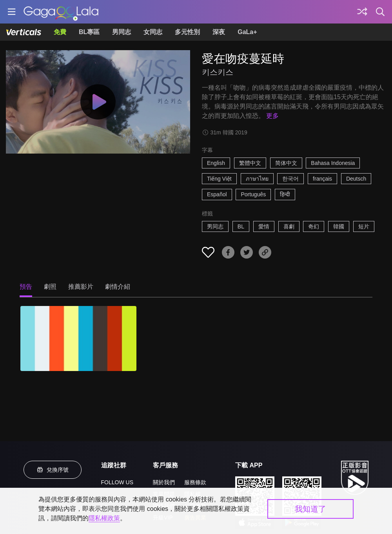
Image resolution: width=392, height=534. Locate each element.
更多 (272, 116)
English (216, 163)
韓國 (339, 226)
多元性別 (187, 32)
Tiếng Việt (219, 179)
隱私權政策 (104, 518)
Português (253, 194)
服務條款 (195, 482)
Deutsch (356, 179)
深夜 (219, 32)
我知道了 (310, 509)
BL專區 (89, 32)
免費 (60, 32)
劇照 (50, 287)
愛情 (264, 226)
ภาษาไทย (257, 179)
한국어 (290, 179)
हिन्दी (285, 194)
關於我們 (164, 482)
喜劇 (289, 226)
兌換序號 (53, 470)
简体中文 (286, 163)
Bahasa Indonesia (333, 163)
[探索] (362, 12)
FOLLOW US (117, 482)
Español (217, 194)
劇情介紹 (118, 287)
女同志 (153, 32)
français (322, 179)
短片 (364, 226)
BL (241, 226)
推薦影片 (81, 287)
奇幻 (314, 226)
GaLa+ (247, 32)
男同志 (122, 32)
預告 (26, 287)
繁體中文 (250, 163)
